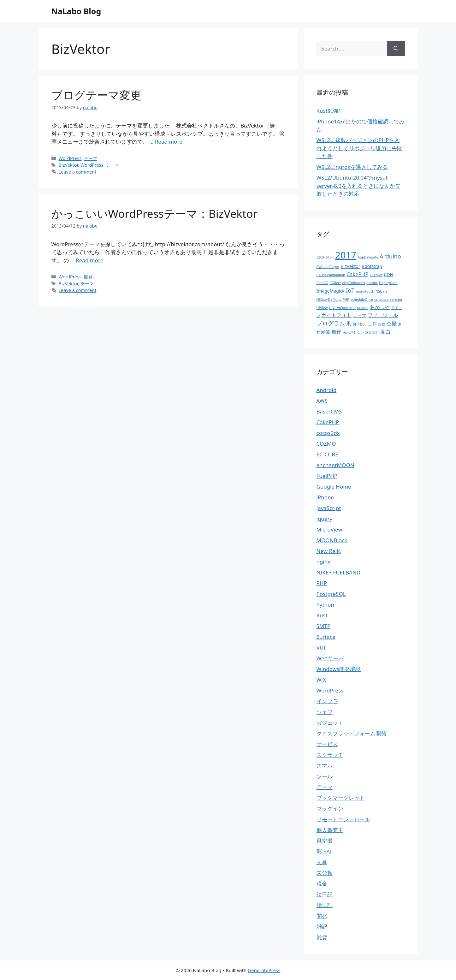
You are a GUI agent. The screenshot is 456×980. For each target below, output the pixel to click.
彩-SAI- (325, 851)
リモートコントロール (343, 819)
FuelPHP (327, 476)
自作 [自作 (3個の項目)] (336, 332)
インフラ (327, 701)
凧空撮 (325, 841)
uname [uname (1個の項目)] (363, 308)
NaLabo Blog (76, 11)
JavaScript (329, 508)
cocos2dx (328, 433)
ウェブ (325, 712)
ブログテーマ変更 (96, 95)
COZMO (326, 444)
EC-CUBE (327, 454)
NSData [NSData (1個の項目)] (382, 291)
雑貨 (322, 937)
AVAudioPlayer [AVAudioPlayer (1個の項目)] (328, 267)
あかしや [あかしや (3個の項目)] (380, 307)
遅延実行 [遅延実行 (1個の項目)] (372, 332)
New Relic (329, 551)
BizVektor (68, 165)
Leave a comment (78, 172)
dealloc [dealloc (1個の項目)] (372, 283)
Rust (322, 615)
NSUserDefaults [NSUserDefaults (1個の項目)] (329, 300)
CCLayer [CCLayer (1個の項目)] (376, 275)
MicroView (329, 529)
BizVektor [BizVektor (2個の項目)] (350, 266)
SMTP (324, 626)
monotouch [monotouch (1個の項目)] (365, 291)
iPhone (325, 497)
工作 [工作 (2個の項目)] (372, 324)
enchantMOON (335, 465)
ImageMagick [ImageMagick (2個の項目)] (331, 291)
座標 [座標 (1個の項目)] (382, 324)
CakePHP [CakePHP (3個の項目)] (357, 274)
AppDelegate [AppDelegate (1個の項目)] (368, 257)
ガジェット (330, 723)
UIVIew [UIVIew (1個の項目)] (322, 308)
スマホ (325, 766)
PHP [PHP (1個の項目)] (346, 300)
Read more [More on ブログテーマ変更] (169, 142)
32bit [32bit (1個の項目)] (320, 257)
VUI (321, 647)
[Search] (396, 49)
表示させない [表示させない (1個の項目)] (353, 332)
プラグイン (330, 808)
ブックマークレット (341, 798)
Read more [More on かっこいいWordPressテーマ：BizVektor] (89, 260)
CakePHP (328, 422)
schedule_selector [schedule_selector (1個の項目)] (388, 300)
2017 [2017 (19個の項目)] (346, 255)
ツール (325, 776)
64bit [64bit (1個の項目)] (330, 257)
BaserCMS (329, 411)
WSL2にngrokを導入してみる (352, 167)
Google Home (334, 487)
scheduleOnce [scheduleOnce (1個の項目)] (362, 300)
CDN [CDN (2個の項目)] (389, 274)
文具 (322, 862)
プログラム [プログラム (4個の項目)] (331, 323)
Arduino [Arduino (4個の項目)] (390, 256)
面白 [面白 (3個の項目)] (386, 332)
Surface (326, 637)
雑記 (322, 927)
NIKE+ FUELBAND (339, 572)
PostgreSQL (331, 594)
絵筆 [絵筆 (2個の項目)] (326, 332)
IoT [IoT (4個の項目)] (350, 290)
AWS (322, 401)
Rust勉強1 (329, 111)
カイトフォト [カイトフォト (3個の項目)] (336, 315)
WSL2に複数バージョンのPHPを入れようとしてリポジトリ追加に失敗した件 (359, 148)
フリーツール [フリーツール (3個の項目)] (383, 315)
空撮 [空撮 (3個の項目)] (392, 324)
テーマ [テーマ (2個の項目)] (359, 315)
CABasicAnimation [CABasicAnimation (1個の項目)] (331, 275)
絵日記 (325, 894)
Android (327, 390)
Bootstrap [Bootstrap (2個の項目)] (372, 266)
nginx (324, 562)
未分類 (325, 873)
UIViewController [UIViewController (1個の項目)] (343, 308)
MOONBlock (332, 540)
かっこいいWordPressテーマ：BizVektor (155, 214)
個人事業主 (330, 830)
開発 (88, 277)
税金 (322, 884)
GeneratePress (264, 970)
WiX (321, 680)
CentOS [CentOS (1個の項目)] (322, 283)
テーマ (91, 158)
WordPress (70, 158)
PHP (322, 583)
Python (325, 605)
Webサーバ (330, 658)
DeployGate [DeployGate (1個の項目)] (388, 283)
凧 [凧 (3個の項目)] (349, 324)
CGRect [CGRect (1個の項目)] (335, 283)
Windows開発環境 (339, 669)
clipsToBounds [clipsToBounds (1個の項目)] (354, 283)
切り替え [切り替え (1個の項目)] (359, 324)
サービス (327, 744)
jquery (325, 519)
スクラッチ (330, 755)
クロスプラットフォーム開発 (351, 733)
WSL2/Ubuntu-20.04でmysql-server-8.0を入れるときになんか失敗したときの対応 (358, 186)
